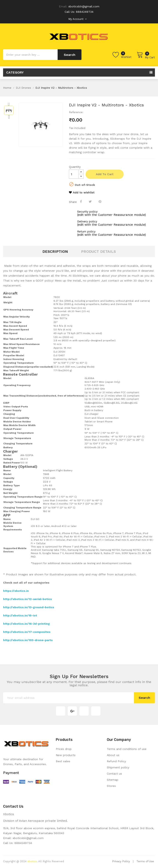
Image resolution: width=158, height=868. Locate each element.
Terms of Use (145, 861)
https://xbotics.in (16, 591)
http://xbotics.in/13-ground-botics (29, 607)
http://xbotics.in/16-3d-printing (26, 624)
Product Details (98, 251)
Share (81, 201)
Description (55, 251)
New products (66, 755)
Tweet (91, 201)
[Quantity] (74, 174)
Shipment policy (118, 767)
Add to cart (105, 174)
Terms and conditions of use (127, 749)
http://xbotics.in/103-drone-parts (28, 640)
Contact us (114, 774)
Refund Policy (116, 761)
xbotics (32, 861)
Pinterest (100, 201)
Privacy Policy (121, 861)
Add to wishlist (82, 192)
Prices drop (64, 749)
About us (113, 755)
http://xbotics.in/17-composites (27, 632)
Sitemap (113, 780)
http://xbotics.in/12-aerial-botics (27, 599)
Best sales (63, 761)
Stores (111, 786)
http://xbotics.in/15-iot (20, 615)
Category (15, 72)
